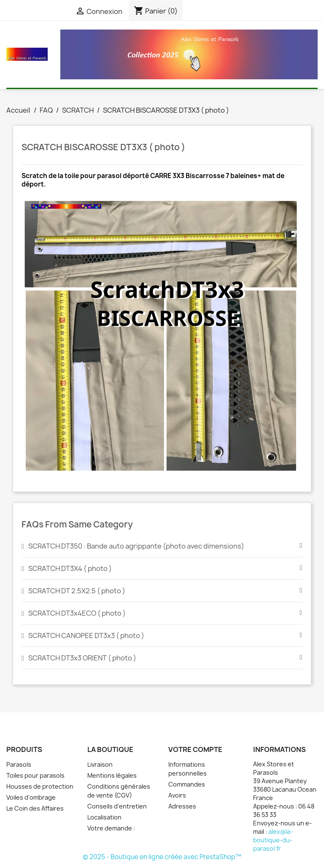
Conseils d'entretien (117, 806)
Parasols (19, 764)
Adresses (182, 806)
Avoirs (177, 795)
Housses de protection (40, 786)
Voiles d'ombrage (31, 797)
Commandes (187, 784)
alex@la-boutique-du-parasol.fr (273, 840)
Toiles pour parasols (35, 775)
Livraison (100, 764)
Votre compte (195, 749)
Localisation (104, 817)
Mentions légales (112, 775)
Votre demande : (111, 828)
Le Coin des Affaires (35, 808)
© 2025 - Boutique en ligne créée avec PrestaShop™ (162, 857)
